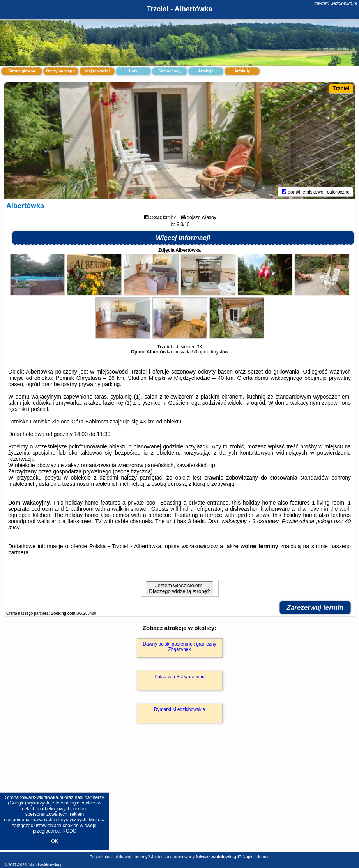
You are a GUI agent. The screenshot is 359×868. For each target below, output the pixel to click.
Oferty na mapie (61, 71)
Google (17, 803)
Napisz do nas (256, 857)
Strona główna (22, 71)
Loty (133, 71)
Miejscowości (97, 71)
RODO (69, 831)
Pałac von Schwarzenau (179, 677)
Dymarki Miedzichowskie (179, 709)
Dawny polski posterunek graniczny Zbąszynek (179, 647)
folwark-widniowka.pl (336, 4)
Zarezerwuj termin (315, 608)
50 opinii (201, 352)
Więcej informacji (183, 238)
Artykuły (242, 71)
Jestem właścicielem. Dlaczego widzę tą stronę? (179, 588)
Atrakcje (206, 71)
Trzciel (341, 88)
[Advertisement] (179, 796)
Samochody (170, 71)
